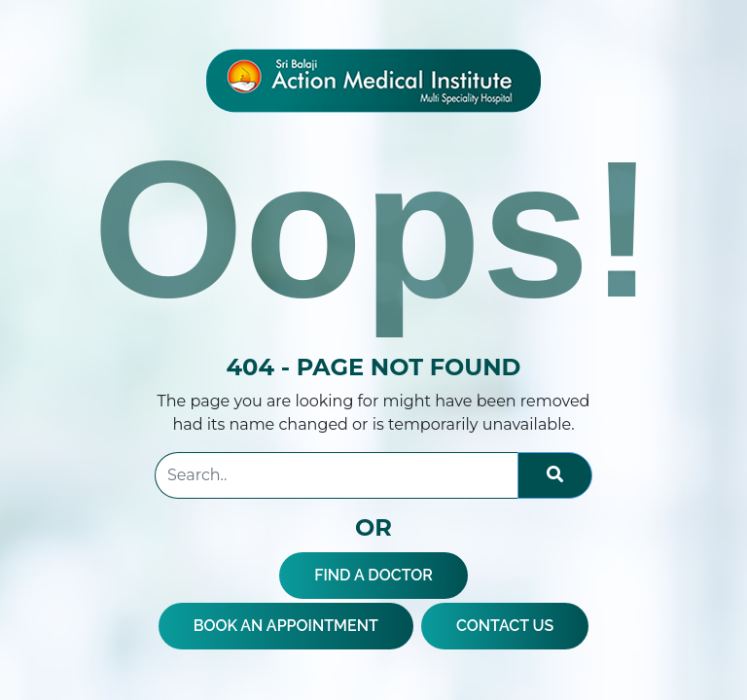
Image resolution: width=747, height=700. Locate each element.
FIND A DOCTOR (373, 575)
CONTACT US (505, 626)
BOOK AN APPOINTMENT (286, 626)
